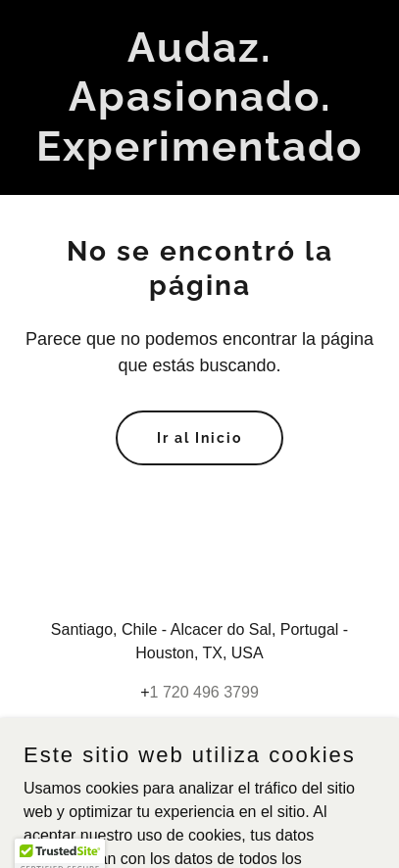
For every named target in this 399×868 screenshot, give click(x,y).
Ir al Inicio (199, 438)
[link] (199, 155)
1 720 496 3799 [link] (204, 692)
